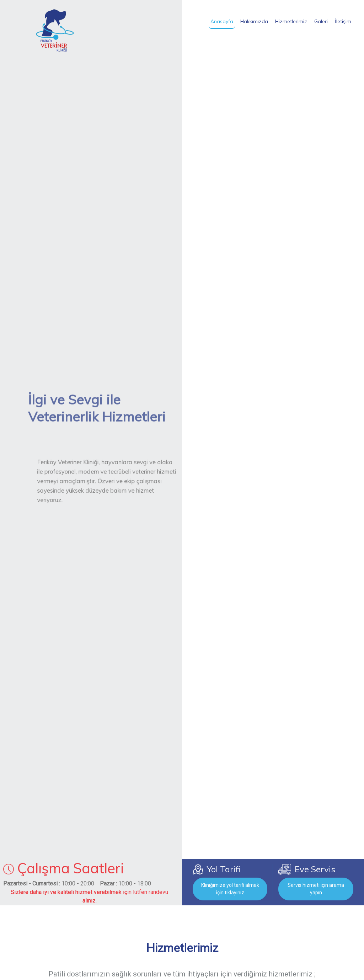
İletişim (343, 21)
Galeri (321, 21)
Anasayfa (222, 21)
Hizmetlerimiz (291, 21)
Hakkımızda (254, 21)
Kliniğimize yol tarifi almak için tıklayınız (230, 889)
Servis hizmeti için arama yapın (316, 889)
